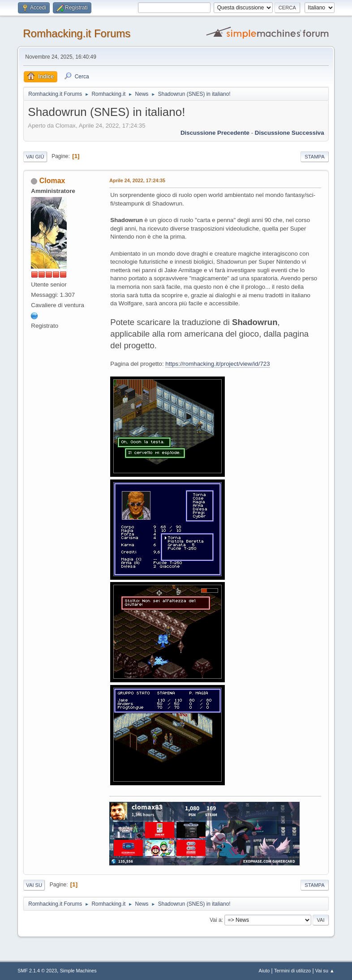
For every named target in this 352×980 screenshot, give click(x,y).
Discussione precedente (215, 133)
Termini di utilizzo (292, 971)
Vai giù (35, 157)
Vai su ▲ (325, 971)
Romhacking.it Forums (77, 33)
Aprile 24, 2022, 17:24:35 (137, 180)
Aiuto (264, 971)
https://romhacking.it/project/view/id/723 (217, 364)
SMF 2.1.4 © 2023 (37, 971)
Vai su (34, 885)
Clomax (52, 181)
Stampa (314, 157)
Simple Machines (78, 971)
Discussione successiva (290, 133)
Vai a (215, 920)
